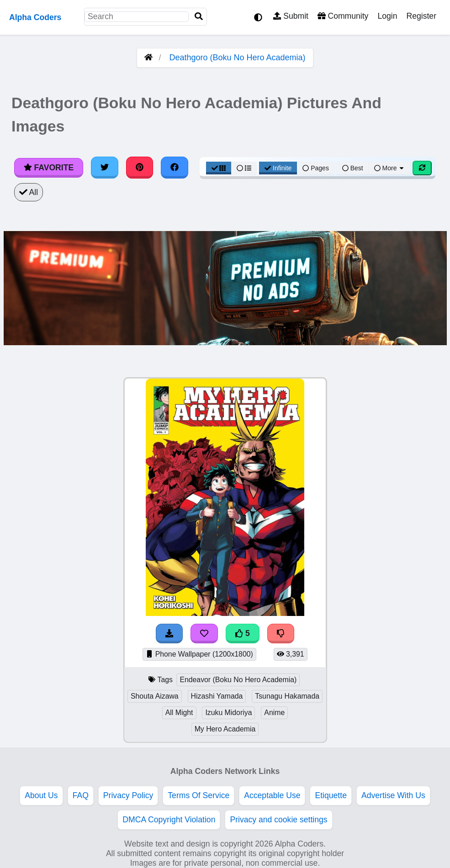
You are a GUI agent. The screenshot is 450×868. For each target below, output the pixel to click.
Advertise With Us (393, 795)
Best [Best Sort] (353, 168)
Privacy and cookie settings (278, 820)
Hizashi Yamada (217, 696)
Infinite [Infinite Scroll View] (278, 168)
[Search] (199, 17)
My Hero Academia (225, 729)
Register (421, 16)
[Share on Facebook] (175, 168)
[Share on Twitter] (105, 168)
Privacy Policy (128, 795)
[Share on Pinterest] (140, 168)
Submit (291, 16)
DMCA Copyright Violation (169, 820)
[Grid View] (219, 168)
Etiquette (331, 795)
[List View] (244, 168)
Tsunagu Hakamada (287, 696)
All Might (179, 713)
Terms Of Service (199, 795)
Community (343, 16)
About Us (41, 795)
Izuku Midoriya (228, 713)
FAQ (81, 795)
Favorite (49, 168)
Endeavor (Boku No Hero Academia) (238, 680)
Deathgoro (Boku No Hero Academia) (237, 58)
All (29, 192)
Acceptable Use (272, 795)
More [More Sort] (390, 168)
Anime (274, 713)
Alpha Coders (35, 17)
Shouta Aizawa (155, 696)
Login (387, 16)
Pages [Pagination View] (316, 168)
